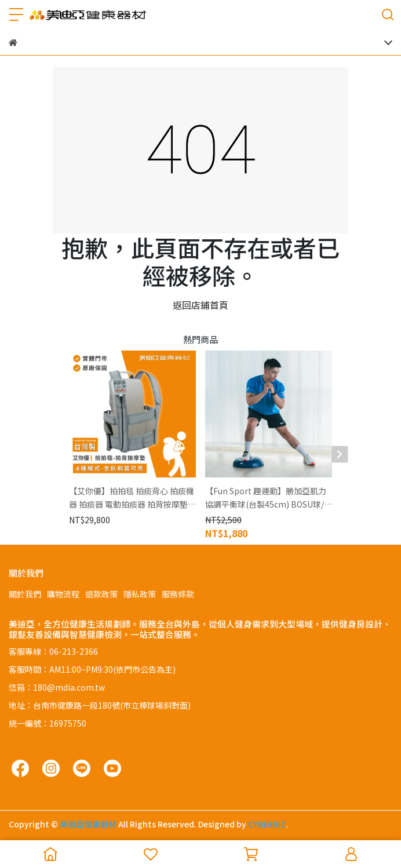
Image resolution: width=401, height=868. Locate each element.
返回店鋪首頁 (200, 305)
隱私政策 (140, 594)
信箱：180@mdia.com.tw (57, 687)
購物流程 (63, 594)
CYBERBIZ (267, 824)
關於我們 (25, 594)
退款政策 (101, 594)
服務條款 (178, 594)
